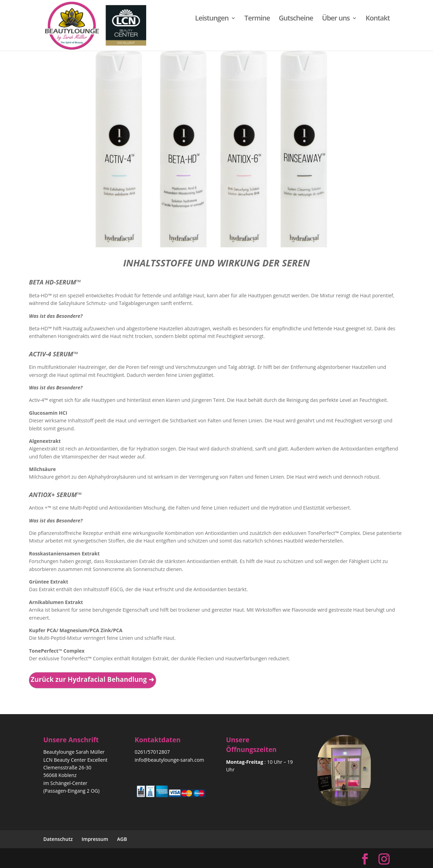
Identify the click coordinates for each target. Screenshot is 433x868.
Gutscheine (296, 19)
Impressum (95, 839)
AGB (122, 839)
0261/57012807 (152, 752)
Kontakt (378, 19)
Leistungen (212, 19)
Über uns (336, 19)
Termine (257, 19)
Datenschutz (58, 839)
